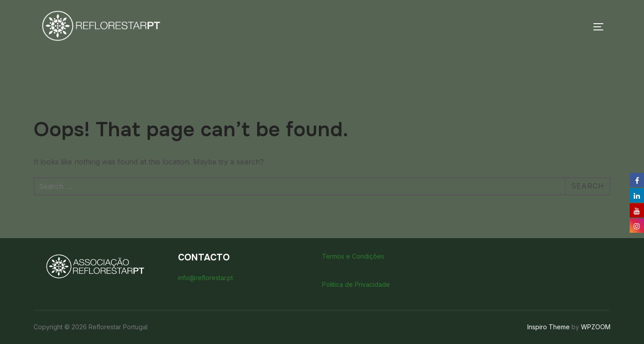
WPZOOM (596, 327)
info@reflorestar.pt (205, 278)
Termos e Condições (353, 256)
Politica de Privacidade (356, 284)
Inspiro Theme (549, 327)
